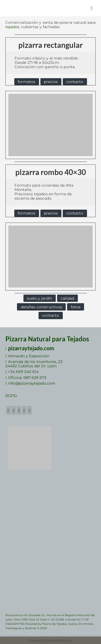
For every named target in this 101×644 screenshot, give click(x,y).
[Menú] (92, 8)
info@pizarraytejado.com (30, 383)
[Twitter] (14, 410)
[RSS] (29, 410)
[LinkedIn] (24, 410)
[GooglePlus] (19, 410)
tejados (12, 27)
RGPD (11, 396)
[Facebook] (8, 410)
